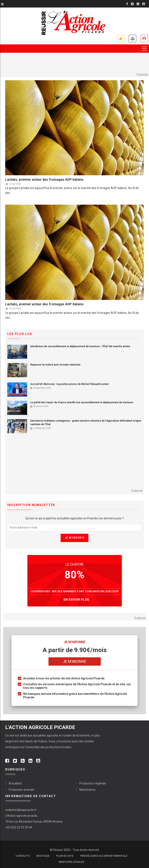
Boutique (43, 856)
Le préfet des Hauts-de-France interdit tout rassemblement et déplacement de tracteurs (82, 402)
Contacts (23, 856)
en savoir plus (76, 600)
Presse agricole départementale (104, 856)
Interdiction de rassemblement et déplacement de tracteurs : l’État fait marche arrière (80, 346)
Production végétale (93, 783)
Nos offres (121, 39)
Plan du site (65, 856)
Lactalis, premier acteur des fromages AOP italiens (44, 180)
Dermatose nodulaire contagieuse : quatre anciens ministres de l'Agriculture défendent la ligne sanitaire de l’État (86, 423)
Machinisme (87, 790)
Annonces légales (132, 39)
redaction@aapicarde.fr (21, 810)
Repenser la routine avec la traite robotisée (55, 365)
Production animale (21, 790)
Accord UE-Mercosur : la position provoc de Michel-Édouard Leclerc (70, 384)
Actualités (15, 783)
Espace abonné (144, 39)
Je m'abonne (75, 661)
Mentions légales (71, 862)
